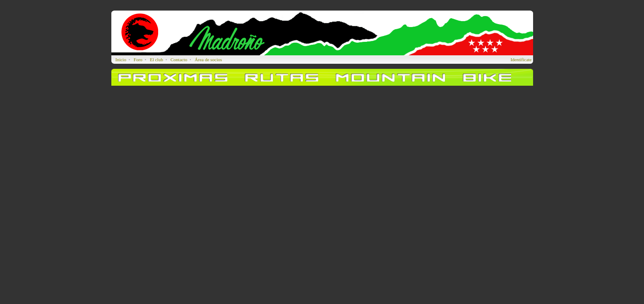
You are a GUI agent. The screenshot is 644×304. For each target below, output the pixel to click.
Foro (138, 60)
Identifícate (521, 60)
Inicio (121, 60)
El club (156, 60)
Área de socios (209, 60)
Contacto (179, 60)
